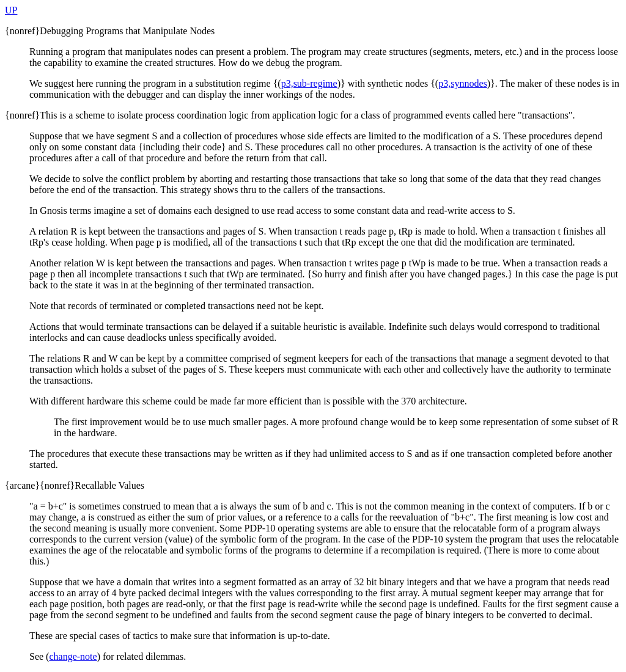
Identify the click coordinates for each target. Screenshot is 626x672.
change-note (73, 656)
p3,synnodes (463, 83)
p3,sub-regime (309, 83)
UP (11, 10)
